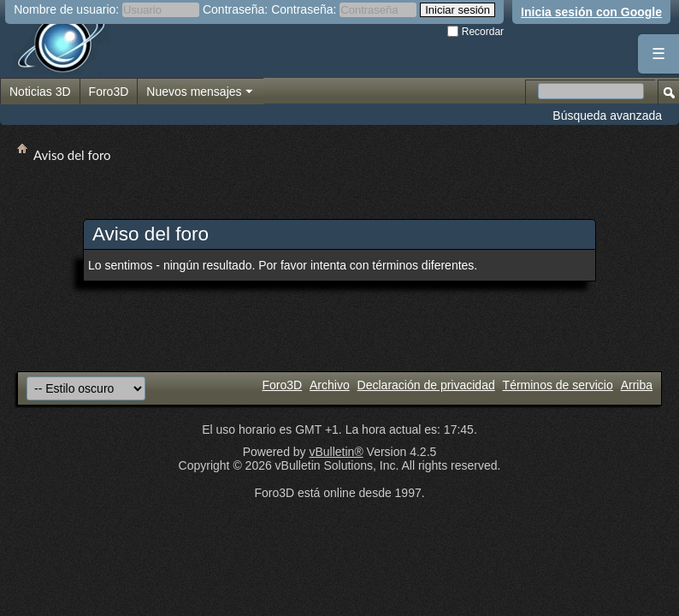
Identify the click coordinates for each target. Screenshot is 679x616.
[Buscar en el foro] (591, 91)
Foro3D (109, 92)
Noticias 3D (40, 92)
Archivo (330, 385)
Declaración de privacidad (426, 385)
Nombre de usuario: (66, 9)
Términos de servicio (558, 385)
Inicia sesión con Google (591, 12)
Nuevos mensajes (200, 92)
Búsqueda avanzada (607, 115)
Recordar (475, 32)
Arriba (637, 385)
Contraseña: (235, 9)
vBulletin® (336, 452)
